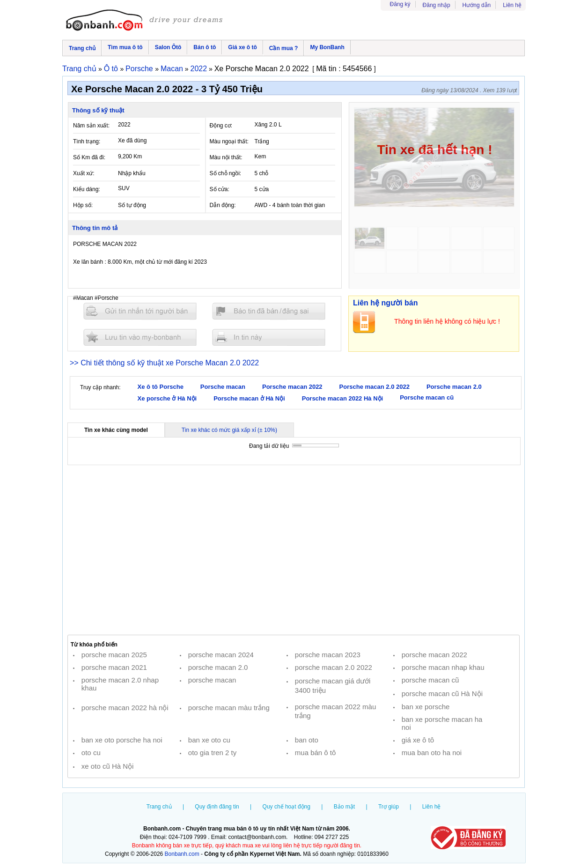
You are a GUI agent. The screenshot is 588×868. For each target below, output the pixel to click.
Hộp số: (83, 205)
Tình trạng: (87, 141)
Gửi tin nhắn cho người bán (140, 311)
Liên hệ (512, 5)
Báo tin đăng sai (269, 311)
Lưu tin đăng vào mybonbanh (140, 337)
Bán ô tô (205, 47)
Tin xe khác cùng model (116, 430)
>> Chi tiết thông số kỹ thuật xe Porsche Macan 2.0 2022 (164, 363)
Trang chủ (82, 48)
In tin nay (269, 337)
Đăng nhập (437, 5)
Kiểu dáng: (87, 189)
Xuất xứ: (84, 173)
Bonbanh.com (182, 854)
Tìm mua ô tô (125, 47)
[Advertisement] (294, 550)
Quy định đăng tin (217, 807)
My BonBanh (327, 47)
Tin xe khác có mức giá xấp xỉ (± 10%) (229, 430)
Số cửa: (220, 189)
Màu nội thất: (226, 157)
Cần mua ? (284, 48)
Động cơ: (221, 126)
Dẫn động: (223, 205)
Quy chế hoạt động (287, 807)
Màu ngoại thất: (229, 141)
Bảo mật (344, 807)
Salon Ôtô (168, 47)
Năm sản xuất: (91, 126)
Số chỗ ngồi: (226, 173)
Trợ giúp (389, 807)
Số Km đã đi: (89, 157)
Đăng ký (400, 4)
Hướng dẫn (477, 5)
